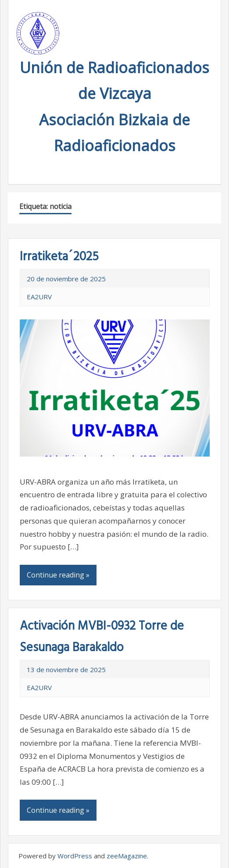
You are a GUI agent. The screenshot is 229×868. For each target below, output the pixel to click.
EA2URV (39, 297)
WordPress (75, 856)
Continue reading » (58, 575)
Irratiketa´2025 (59, 257)
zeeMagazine (127, 856)
